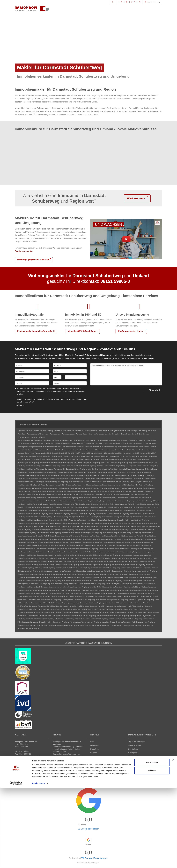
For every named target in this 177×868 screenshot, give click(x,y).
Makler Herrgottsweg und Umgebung (107, 495)
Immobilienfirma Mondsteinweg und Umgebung (66, 613)
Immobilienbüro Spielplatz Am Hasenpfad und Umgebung (118, 526)
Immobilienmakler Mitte (62, 444)
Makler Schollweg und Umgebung (131, 488)
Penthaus (34, 437)
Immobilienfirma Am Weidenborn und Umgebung (98, 577)
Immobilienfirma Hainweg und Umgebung (39, 517)
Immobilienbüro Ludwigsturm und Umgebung (99, 479)
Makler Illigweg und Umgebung (45, 568)
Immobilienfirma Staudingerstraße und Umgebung (112, 600)
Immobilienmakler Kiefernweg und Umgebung (54, 603)
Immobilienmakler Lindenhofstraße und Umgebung (126, 619)
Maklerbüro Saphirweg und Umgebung (141, 600)
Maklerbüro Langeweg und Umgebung (66, 517)
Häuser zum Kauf (135, 745)
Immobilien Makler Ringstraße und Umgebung (72, 520)
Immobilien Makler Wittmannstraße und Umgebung (106, 587)
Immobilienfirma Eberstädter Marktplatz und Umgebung (43, 495)
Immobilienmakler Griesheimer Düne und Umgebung (67, 479)
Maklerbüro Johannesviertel (147, 440)
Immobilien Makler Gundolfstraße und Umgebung (133, 520)
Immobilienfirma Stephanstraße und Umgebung (88, 571)
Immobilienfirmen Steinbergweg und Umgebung (33, 523)
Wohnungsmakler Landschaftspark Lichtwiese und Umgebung (38, 488)
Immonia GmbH (55, 775)
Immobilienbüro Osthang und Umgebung (68, 485)
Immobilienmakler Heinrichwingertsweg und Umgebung (43, 581)
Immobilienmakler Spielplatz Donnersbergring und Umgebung (82, 533)
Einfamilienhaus (144, 434)
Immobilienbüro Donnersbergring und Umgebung (91, 507)
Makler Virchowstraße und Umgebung (140, 606)
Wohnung (79, 434)
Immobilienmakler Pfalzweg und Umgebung (43, 472)
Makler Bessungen (24, 440)
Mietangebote (133, 753)
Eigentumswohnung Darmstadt (50, 431)
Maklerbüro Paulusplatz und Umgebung (87, 463)
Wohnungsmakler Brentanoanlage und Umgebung (52, 482)
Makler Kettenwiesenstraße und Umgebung (54, 597)
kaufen (96, 434)
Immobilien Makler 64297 (148, 453)
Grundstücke (133, 749)
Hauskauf (124, 434)
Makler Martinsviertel (24, 444)
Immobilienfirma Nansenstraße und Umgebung (132, 593)
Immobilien (116, 434)
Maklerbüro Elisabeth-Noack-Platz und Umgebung (78, 495)
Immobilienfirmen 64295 (131, 453)
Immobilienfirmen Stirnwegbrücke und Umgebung (123, 507)
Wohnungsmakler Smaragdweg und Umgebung (56, 571)
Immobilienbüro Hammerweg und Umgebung (102, 472)
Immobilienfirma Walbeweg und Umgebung (65, 584)
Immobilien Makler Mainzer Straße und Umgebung (133, 609)
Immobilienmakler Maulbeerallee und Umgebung (66, 539)
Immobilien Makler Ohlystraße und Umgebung (54, 622)
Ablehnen (152, 851)
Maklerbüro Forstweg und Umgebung (83, 514)
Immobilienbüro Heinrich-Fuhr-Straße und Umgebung (46, 616)
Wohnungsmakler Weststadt (44, 450)
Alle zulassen (152, 842)
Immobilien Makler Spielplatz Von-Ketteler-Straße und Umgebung (53, 530)
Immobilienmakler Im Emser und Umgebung (123, 552)
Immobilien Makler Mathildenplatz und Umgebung (52, 536)
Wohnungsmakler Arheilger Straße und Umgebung (34, 613)
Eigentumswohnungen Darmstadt (28, 431)
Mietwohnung (143, 431)
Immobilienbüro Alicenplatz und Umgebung (40, 469)
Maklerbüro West (126, 444)
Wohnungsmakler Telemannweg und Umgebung (85, 622)
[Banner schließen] (173, 840)
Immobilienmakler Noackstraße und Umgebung (33, 625)
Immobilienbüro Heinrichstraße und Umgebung (65, 609)
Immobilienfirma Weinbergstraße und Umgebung (33, 558)
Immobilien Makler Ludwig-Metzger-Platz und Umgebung (44, 504)
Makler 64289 (85, 453)
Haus (85, 434)
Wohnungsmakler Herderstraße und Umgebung (84, 536)
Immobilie (108, 434)
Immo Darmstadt (103, 431)
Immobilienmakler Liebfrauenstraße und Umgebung (113, 514)
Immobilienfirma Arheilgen (129, 440)
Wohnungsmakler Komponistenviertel (30, 447)
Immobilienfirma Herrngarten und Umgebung (66, 456)
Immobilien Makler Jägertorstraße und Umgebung (113, 616)
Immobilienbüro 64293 (115, 453)
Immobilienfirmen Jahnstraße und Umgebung (135, 568)
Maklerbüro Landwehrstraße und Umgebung (112, 606)
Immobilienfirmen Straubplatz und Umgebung (129, 479)
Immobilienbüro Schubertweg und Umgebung (43, 511)
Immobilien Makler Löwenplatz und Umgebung (122, 475)
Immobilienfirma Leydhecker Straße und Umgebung (128, 565)
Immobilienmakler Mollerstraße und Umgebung (33, 590)
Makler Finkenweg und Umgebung (86, 558)
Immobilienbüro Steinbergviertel (62, 440)
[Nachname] (32, 371)
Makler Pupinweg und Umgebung (90, 517)
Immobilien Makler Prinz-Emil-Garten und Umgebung (114, 491)
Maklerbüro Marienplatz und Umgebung (131, 469)
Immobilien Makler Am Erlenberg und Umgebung (65, 593)
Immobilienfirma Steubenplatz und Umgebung (32, 562)
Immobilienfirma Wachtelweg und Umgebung (32, 498)
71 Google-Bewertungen (88, 829)
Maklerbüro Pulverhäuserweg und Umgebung (70, 619)
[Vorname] (70, 365)
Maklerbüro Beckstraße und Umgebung (92, 584)
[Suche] (113, 2)
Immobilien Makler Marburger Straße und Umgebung (103, 555)
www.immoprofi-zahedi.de (29, 759)
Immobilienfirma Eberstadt (147, 447)
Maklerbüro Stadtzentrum (26, 450)
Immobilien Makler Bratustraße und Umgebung (135, 574)
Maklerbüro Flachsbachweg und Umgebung (134, 495)
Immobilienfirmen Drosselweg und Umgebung (107, 581)
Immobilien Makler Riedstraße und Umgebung (64, 565)
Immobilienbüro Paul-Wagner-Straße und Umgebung (87, 603)
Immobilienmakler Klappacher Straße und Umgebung (35, 574)
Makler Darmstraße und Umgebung (96, 552)
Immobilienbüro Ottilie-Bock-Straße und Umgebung (122, 597)
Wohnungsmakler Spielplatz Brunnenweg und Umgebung (100, 523)
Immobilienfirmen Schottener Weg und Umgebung (80, 616)
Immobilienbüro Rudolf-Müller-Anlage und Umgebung (49, 460)
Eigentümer (95, 749)
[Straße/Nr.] (32, 377)
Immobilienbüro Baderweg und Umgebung (144, 558)
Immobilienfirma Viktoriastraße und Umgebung (41, 552)
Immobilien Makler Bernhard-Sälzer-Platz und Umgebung (134, 485)
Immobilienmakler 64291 (99, 453)
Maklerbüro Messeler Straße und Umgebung (116, 622)
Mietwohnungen (132, 431)
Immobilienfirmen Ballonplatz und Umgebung (72, 472)
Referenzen (95, 756)
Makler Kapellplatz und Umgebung (57, 501)
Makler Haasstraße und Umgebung (97, 619)
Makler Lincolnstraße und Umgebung (49, 533)
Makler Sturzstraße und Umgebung (93, 590)
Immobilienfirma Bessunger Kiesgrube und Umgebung (129, 530)
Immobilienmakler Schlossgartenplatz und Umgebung (86, 501)
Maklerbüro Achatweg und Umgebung (126, 577)
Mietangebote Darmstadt (118, 431)
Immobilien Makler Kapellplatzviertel (108, 440)
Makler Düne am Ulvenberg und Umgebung (53, 526)
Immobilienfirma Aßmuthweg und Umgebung (40, 619)
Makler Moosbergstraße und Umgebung (119, 584)
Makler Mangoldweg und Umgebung (37, 539)
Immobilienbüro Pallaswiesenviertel (103, 450)
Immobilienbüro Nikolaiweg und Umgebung (40, 555)
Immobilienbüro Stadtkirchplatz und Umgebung (52, 549)
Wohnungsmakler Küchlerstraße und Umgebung (65, 523)
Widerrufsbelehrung (86, 775)
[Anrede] (32, 365)
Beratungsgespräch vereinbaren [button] (33, 260)
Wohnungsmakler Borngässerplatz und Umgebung (71, 469)
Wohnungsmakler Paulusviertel (41, 440)
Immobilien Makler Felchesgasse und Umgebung (126, 625)
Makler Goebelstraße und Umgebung (122, 613)
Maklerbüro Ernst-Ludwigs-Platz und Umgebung (100, 546)
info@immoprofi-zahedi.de (31, 756)
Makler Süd (88, 447)
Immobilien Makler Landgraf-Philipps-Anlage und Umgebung (117, 466)
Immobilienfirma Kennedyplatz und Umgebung (103, 469)
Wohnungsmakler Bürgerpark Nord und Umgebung (34, 456)
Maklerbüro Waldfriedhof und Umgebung (116, 482)
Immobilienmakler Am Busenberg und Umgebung (33, 609)
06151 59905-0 (154, 2)
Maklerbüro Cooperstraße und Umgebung (70, 552)
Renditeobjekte (134, 756)
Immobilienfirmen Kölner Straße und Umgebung (33, 593)
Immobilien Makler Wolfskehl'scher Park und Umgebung (119, 460)
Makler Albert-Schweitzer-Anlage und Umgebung (117, 463)
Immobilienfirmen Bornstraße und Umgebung (129, 539)
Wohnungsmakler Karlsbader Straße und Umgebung (99, 593)
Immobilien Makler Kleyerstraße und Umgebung (138, 581)
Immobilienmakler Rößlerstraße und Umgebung (63, 498)
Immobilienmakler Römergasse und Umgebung (117, 517)
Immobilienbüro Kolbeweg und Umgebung (142, 562)
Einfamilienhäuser (24, 437)
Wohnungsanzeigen (68, 434)
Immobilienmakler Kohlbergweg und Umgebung (112, 562)
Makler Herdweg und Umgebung (85, 562)
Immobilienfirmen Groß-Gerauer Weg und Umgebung (99, 609)
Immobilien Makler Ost (112, 444)
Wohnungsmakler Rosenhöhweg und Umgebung (33, 577)
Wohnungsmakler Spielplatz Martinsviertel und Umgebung (98, 498)
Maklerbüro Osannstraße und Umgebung (96, 613)
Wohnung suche (43, 434)
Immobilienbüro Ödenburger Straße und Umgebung (103, 574)
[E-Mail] (70, 383)
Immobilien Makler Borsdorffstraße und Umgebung (45, 600)
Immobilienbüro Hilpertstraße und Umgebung (145, 590)
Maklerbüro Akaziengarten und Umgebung (95, 456)
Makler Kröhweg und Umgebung (59, 514)
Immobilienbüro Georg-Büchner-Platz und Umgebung (43, 466)
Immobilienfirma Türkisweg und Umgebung (83, 606)
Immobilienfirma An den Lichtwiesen (145, 444)
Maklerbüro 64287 (74, 453)
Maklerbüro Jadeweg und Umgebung (117, 590)
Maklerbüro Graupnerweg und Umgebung (117, 571)
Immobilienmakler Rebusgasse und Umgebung (83, 526)
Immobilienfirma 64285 (60, 453)
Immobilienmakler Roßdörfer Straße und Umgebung (73, 568)
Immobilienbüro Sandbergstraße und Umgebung (98, 539)
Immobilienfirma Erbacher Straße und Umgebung (65, 590)
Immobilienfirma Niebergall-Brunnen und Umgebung (57, 463)
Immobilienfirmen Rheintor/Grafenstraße (128, 450)
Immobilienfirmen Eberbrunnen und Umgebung (41, 520)
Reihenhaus (22, 434)
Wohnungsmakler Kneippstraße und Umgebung (53, 542)
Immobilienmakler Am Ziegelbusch (79, 450)
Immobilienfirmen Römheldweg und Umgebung (83, 549)
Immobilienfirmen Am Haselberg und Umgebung (33, 565)
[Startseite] (32, 9)
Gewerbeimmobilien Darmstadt (71, 431)
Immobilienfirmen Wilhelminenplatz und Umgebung (84, 460)
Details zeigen (38, 863)
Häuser (90, 434)
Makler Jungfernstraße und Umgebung (144, 571)
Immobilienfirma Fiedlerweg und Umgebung (113, 504)
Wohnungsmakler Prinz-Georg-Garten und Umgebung (81, 504)
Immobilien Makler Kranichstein (128, 447)
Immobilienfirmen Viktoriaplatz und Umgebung (82, 491)
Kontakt (93, 767)
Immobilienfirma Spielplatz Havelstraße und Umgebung (118, 536)
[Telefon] (32, 383)
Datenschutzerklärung (34, 389)
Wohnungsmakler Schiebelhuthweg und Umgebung (86, 542)
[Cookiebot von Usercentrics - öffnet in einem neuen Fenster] (16, 863)
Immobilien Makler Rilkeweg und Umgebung (118, 542)
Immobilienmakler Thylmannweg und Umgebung (58, 507)
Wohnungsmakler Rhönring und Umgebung (62, 475)
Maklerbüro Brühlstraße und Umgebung (61, 562)
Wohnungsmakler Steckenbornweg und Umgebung (78, 600)
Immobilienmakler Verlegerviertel (73, 447)
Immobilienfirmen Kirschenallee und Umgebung (70, 555)
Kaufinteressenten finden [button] (131, 331)
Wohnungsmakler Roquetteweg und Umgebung (96, 565)
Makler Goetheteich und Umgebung (37, 479)
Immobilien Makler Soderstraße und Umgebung (114, 549)
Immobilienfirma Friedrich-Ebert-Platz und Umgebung (134, 498)
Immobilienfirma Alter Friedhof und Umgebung (134, 523)
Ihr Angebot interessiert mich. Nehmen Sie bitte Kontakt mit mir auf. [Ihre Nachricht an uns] (126, 374)
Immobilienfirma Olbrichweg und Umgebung (69, 546)
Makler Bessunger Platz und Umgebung (122, 456)
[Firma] (70, 371)
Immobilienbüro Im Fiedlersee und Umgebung (77, 581)
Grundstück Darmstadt (90, 431)
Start (92, 742)
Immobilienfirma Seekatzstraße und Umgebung (33, 514)
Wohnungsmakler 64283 (43, 453)
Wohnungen (152, 431)
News (92, 764)
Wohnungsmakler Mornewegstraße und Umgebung (106, 511)
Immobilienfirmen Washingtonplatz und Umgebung (99, 485)
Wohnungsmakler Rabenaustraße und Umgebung (34, 584)
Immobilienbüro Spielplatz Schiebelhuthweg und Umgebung (122, 533)
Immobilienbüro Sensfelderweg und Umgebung (41, 587)
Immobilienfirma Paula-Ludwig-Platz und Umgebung (75, 488)
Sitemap (109, 775)
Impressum (68, 775)
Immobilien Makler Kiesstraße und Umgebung (138, 511)
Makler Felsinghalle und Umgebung (141, 482)
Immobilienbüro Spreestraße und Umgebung (102, 520)
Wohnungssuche (55, 434)
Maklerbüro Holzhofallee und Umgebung (141, 504)
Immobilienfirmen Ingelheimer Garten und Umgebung (134, 472)
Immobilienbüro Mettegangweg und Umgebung (64, 625)
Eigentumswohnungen (137, 742)
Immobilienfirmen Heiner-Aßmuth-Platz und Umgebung (79, 466)
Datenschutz (100, 775)
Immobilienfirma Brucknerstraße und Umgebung (65, 577)
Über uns (94, 760)
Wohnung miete (32, 434)
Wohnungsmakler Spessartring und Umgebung (136, 555)
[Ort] (76, 377)
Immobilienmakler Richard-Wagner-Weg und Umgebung (87, 597)
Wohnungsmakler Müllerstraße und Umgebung (53, 606)
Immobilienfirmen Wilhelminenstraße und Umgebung (122, 603)
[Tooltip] (109, 786)
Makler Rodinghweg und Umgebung (143, 622)
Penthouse (41, 437)
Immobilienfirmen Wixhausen (52, 447)
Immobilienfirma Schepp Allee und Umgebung (91, 475)
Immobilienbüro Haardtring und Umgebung (52, 491)
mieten (102, 434)
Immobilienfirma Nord (77, 444)
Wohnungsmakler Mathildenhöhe (43, 444)
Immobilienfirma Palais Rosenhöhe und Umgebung (85, 482)
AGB (76, 775)
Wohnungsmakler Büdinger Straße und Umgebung (140, 587)
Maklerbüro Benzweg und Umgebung (62, 558)
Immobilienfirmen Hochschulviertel (85, 440)
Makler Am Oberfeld (61, 450)
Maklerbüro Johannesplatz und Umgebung (31, 501)
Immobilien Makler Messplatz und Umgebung (32, 475)
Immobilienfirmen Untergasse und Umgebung (95, 625)
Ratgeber (94, 753)
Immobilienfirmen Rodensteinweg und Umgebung (73, 587)
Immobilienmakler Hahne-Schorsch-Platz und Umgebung (36, 485)
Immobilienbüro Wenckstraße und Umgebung (105, 568)
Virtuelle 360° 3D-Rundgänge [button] (82, 331)
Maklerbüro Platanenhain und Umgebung (106, 488)
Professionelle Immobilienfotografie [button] (35, 331)
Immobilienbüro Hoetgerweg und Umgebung (40, 546)
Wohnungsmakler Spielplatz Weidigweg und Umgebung (93, 530)
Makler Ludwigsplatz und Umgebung (128, 546)
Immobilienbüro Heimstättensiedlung (105, 447)
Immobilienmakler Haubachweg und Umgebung (114, 558)
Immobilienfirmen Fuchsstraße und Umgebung (74, 511)
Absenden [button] (154, 390)
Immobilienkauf (133, 434)
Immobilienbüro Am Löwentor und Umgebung (119, 501)
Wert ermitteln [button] (136, 198)
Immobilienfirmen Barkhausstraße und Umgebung (69, 574)
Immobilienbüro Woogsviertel (95, 444)
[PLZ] (57, 377)
